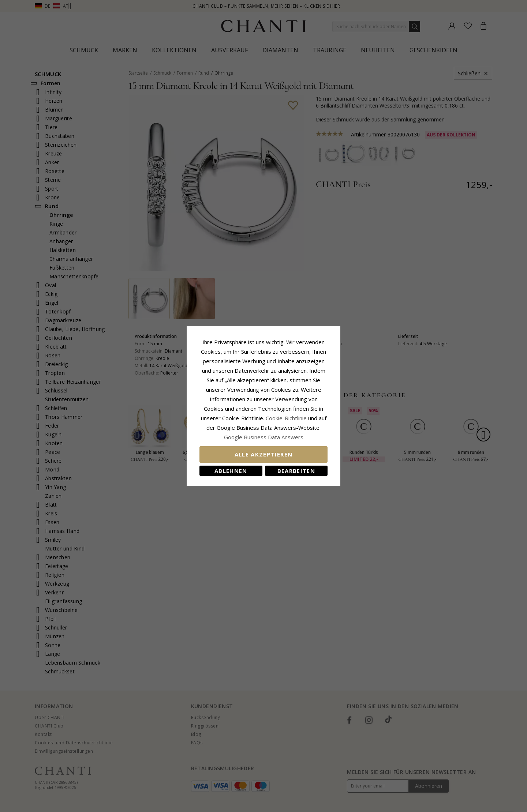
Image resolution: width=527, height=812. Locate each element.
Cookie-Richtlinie (286, 418)
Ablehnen (231, 471)
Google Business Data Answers (264, 437)
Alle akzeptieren (264, 454)
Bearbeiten (296, 471)
